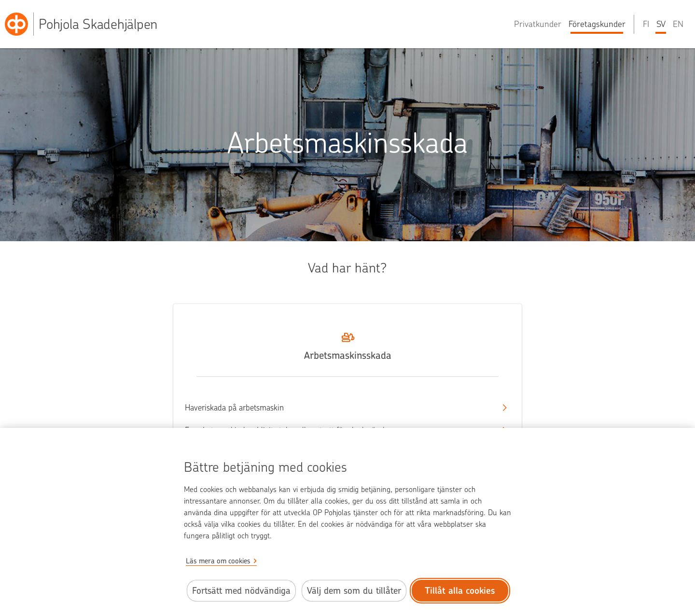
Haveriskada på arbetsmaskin (339, 408)
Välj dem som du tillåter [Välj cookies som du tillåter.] (354, 591)
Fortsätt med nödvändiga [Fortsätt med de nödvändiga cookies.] (241, 591)
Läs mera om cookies (218, 561)
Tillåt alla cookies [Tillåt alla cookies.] (460, 591)
